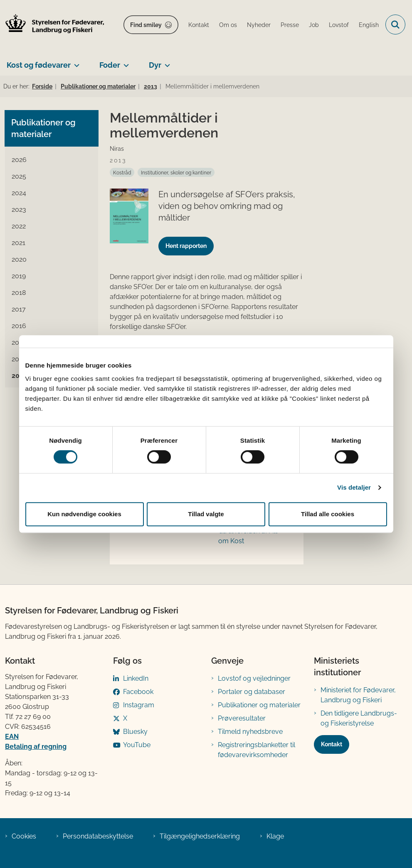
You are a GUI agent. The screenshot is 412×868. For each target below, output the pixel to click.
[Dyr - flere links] (166, 62)
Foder (110, 65)
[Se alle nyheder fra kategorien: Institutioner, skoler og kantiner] (176, 172)
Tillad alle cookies (328, 514)
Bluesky (135, 732)
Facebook (138, 692)
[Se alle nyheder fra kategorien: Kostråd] (122, 172)
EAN (12, 737)
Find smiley (146, 25)
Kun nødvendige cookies (84, 514)
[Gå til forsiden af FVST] (52, 25)
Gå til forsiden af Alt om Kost (248, 536)
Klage (275, 836)
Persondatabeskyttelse (98, 836)
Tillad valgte (206, 514)
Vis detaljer (354, 487)
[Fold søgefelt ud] (395, 25)
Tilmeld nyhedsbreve (250, 732)
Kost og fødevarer (39, 65)
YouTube (137, 745)
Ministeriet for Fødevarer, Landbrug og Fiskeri (358, 695)
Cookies (24, 836)
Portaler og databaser (252, 692)
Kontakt (332, 744)
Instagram (139, 705)
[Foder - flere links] (125, 62)
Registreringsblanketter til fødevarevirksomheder (257, 750)
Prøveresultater (242, 718)
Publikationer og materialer (259, 705)
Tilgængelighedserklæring (200, 836)
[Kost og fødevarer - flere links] (75, 62)
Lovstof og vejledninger (254, 678)
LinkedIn (136, 678)
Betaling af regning (36, 747)
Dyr (155, 65)
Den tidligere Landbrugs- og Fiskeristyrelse (359, 718)
